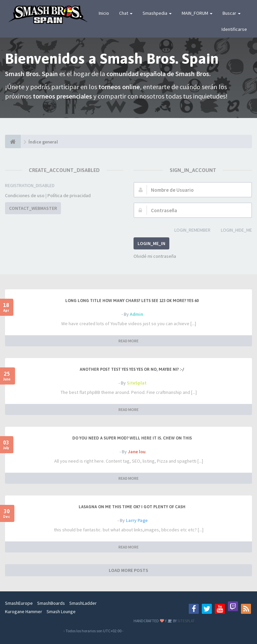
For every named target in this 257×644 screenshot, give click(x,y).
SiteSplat (137, 383)
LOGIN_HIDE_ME (233, 230)
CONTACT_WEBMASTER (33, 208)
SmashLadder (83, 603)
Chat (126, 13)
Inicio (104, 13)
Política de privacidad (69, 195)
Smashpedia (157, 13)
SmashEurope (19, 603)
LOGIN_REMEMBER (189, 230)
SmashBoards (51, 603)
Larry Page (137, 520)
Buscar (232, 13)
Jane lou (137, 452)
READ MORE (128, 341)
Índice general (43, 142)
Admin (137, 314)
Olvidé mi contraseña (155, 256)
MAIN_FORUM (197, 13)
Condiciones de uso (25, 195)
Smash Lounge (61, 611)
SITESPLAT (186, 621)
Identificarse (234, 29)
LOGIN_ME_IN (151, 243)
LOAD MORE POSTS (128, 570)
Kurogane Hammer (24, 611)
